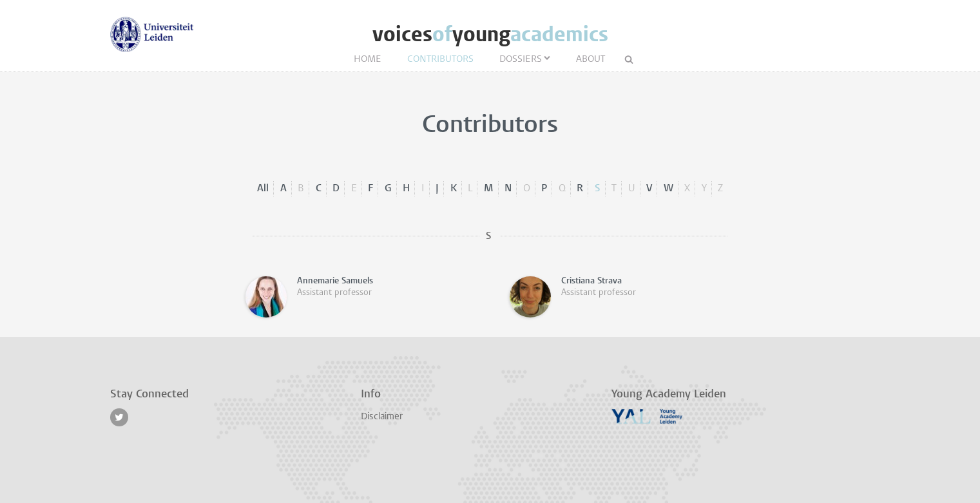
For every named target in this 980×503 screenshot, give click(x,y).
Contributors (440, 60)
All (263, 189)
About (591, 60)
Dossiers (521, 60)
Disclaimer (382, 417)
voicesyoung (490, 34)
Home (368, 60)
